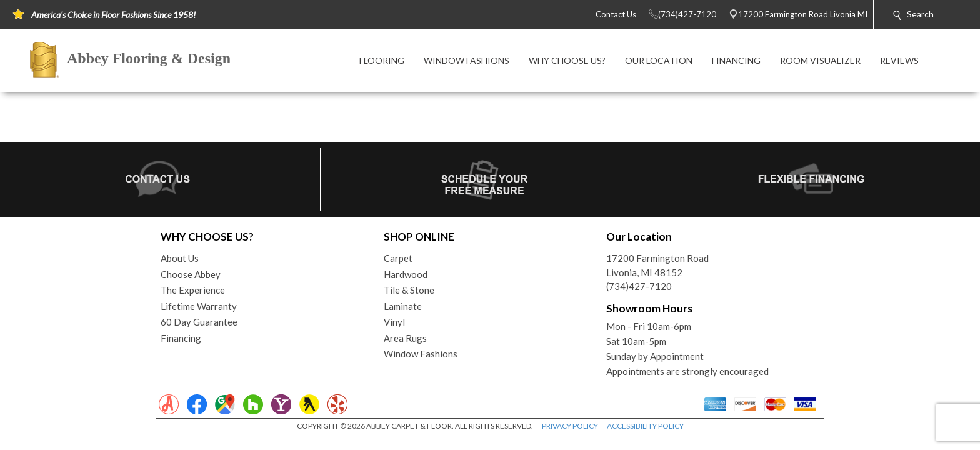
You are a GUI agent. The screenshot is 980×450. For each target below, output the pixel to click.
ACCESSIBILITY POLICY (645, 426)
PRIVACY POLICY (570, 426)
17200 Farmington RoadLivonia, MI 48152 (657, 265)
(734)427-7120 (639, 286)
